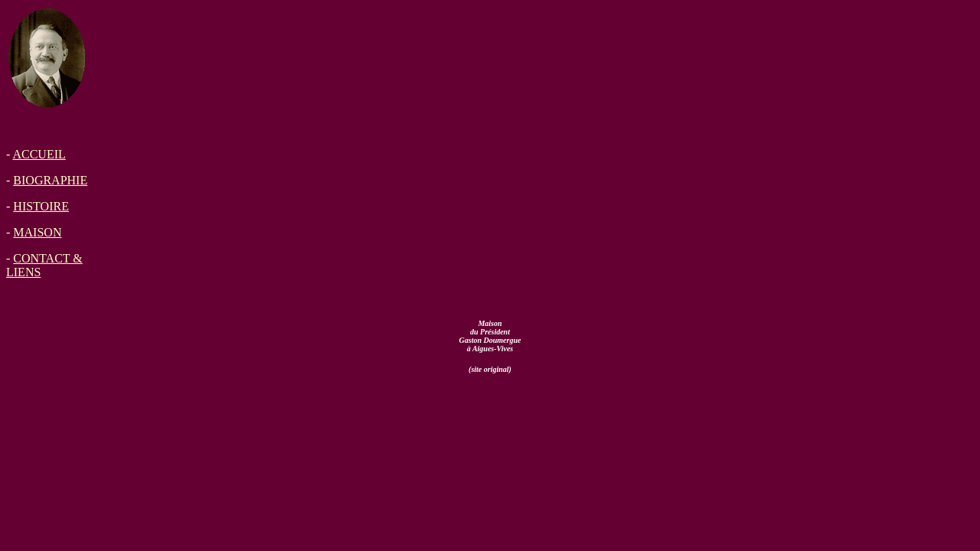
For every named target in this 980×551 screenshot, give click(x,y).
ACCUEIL (39, 154)
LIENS (23, 272)
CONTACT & (47, 258)
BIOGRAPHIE (50, 180)
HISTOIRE (41, 206)
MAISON (37, 232)
